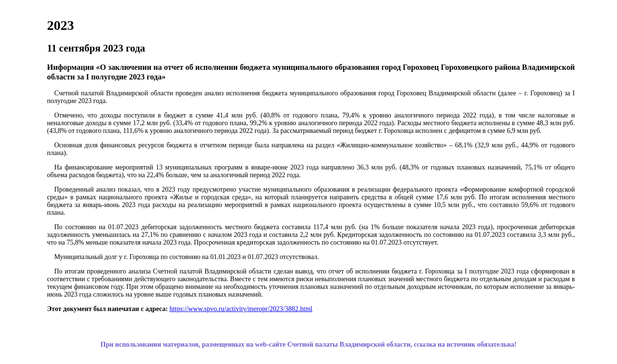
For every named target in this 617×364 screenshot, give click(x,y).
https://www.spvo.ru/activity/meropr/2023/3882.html (241, 309)
